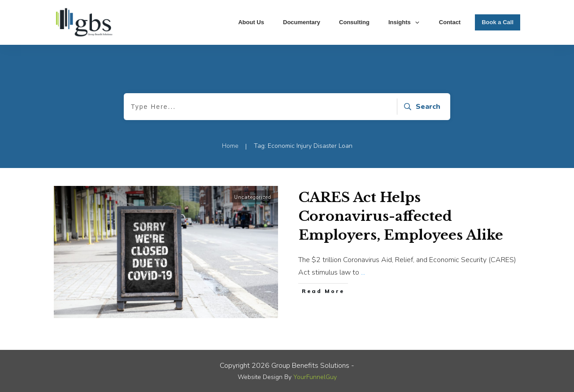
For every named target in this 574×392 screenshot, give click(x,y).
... (363, 272)
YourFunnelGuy (315, 377)
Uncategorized (253, 197)
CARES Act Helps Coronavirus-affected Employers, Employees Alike (401, 216)
